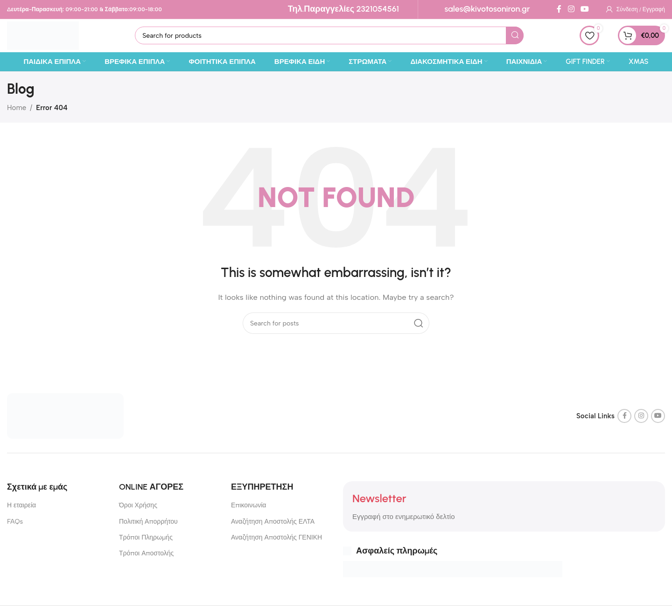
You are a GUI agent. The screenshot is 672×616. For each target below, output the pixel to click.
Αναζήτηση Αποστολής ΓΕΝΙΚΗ (276, 544)
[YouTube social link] (584, 9)
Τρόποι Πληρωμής (146, 544)
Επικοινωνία (248, 512)
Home (17, 114)
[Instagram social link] (571, 9)
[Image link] (65, 422)
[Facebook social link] (559, 9)
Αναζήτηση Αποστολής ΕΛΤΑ (273, 528)
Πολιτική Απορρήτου (148, 528)
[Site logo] (52, 38)
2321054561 (378, 9)
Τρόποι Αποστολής (146, 560)
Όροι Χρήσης (138, 512)
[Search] (338, 39)
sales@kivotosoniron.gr (487, 9)
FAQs (15, 528)
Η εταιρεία (21, 512)
